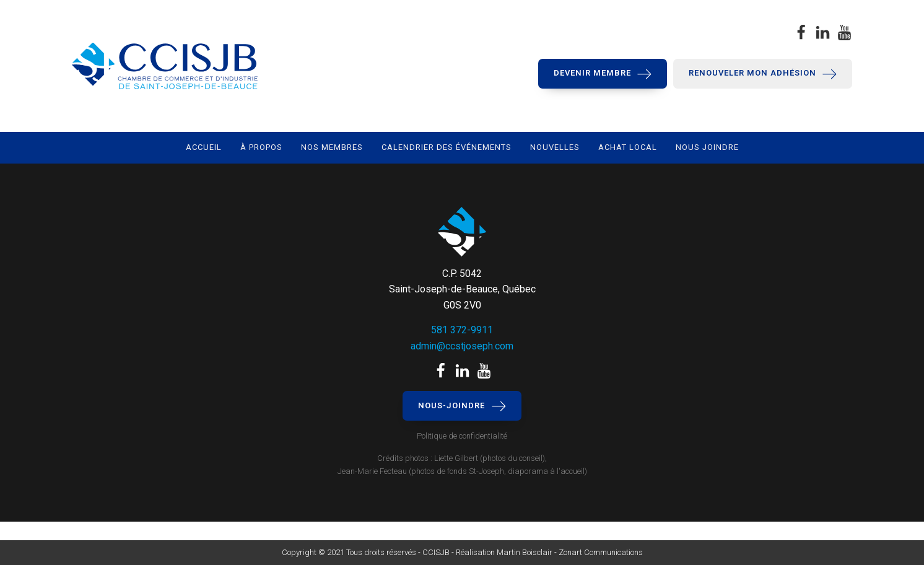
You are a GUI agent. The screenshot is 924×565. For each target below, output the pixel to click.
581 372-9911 (462, 330)
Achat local (628, 147)
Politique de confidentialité (462, 436)
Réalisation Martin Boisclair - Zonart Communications (548, 552)
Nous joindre (707, 147)
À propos (261, 147)
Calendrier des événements (447, 147)
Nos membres (332, 147)
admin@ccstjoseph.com (462, 346)
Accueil (204, 147)
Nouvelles (555, 147)
